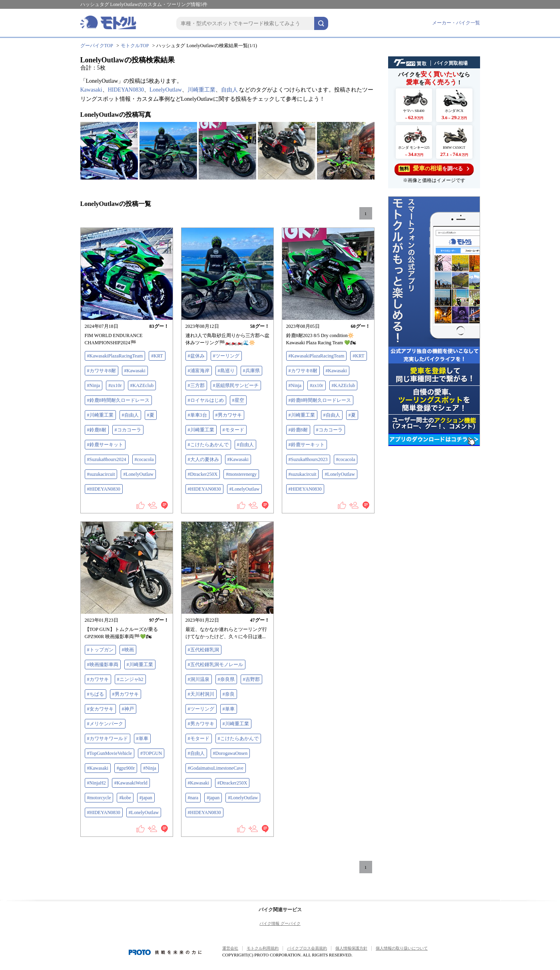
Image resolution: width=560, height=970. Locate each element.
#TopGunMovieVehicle (110, 753)
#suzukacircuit (101, 474)
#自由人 (130, 415)
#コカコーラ (128, 430)
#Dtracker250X (203, 474)
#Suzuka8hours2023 (308, 459)
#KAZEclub (142, 385)
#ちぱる (96, 694)
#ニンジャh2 (130, 679)
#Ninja (94, 385)
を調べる (434, 169)
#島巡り (226, 371)
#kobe (125, 798)
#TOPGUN (151, 753)
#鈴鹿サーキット (105, 445)
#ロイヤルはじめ (206, 400)
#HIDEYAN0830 (104, 489)
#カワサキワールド (108, 738)
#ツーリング (226, 356)
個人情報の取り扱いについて (402, 948)
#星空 (238, 400)
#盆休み (196, 356)
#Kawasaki (135, 371)
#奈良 (229, 694)
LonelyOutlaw (166, 90)
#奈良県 (226, 679)
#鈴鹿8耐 (97, 430)
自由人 (229, 90)
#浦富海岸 (199, 371)
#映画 (128, 650)
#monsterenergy (241, 474)
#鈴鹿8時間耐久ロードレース (118, 400)
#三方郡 (196, 385)
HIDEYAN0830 (126, 90)
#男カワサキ (229, 415)
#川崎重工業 (100, 415)
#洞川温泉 (199, 679)
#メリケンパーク (105, 724)
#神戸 (128, 709)
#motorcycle (99, 798)
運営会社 (230, 948)
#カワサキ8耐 (102, 371)
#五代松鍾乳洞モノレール (215, 665)
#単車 (142, 738)
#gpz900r (126, 768)
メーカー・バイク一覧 (456, 23)
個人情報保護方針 (351, 948)
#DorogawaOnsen (230, 753)
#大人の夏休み (203, 459)
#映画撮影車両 (103, 665)
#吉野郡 (251, 679)
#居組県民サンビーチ (236, 385)
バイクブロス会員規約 (307, 948)
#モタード (233, 430)
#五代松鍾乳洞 (203, 650)
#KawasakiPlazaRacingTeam (115, 356)
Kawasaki (91, 90)
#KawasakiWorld (131, 783)
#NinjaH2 (97, 783)
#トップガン (100, 650)
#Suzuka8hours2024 (107, 459)
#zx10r (115, 385)
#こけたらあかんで (208, 445)
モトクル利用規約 (263, 948)
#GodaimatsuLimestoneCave (216, 768)
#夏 (151, 415)
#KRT (157, 356)
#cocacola (144, 459)
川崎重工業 (201, 90)
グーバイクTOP (97, 46)
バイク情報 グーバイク (280, 923)
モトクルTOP (135, 46)
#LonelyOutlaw (138, 474)
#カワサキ (98, 679)
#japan (146, 798)
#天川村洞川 (201, 694)
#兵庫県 (251, 371)
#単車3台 (197, 415)
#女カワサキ (100, 709)
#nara (193, 798)
